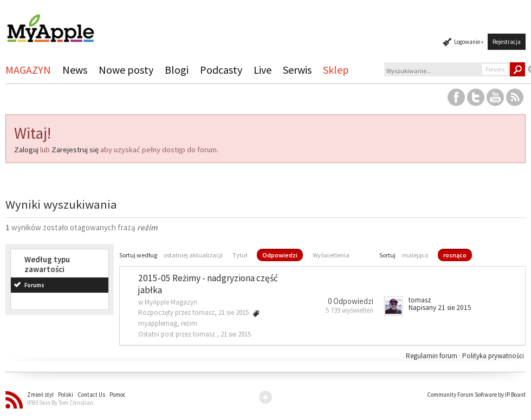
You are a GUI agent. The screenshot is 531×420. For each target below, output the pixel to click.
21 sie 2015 (236, 334)
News (75, 70)
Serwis (297, 70)
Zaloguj (26, 150)
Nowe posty (126, 70)
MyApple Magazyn (171, 302)
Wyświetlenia (331, 255)
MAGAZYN (28, 70)
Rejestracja (507, 42)
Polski (66, 395)
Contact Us (91, 395)
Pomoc (118, 395)
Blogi (177, 70)
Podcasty (221, 70)
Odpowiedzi (280, 255)
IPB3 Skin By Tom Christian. (61, 403)
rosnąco (455, 255)
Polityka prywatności (493, 356)
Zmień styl (40, 395)
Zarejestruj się (75, 150)
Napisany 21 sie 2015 (440, 308)
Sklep (336, 70)
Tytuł (240, 255)
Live (263, 70)
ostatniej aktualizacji (193, 255)
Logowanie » (469, 42)
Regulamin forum (432, 356)
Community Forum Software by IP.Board (476, 395)
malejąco (415, 255)
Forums (34, 285)
